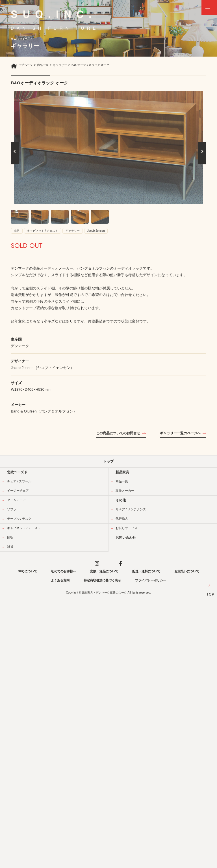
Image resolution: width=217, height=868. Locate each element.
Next (202, 157)
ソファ (12, 509)
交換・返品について (104, 571)
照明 (10, 537)
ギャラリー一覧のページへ (180, 433)
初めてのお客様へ (64, 571)
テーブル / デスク (19, 519)
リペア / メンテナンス (131, 509)
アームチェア (16, 500)
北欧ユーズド (17, 472)
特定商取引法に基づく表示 (102, 580)
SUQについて (27, 571)
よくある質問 (60, 580)
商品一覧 (122, 481)
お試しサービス (126, 528)
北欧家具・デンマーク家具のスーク (104, 593)
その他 (121, 500)
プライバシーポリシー (151, 580)
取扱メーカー (125, 491)
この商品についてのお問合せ (118, 433)
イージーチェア (18, 491)
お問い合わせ (126, 538)
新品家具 (122, 472)
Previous (15, 157)
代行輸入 (122, 519)
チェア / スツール (19, 481)
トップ (108, 461)
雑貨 (10, 547)
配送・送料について (146, 571)
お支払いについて (187, 571)
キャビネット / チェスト (24, 528)
